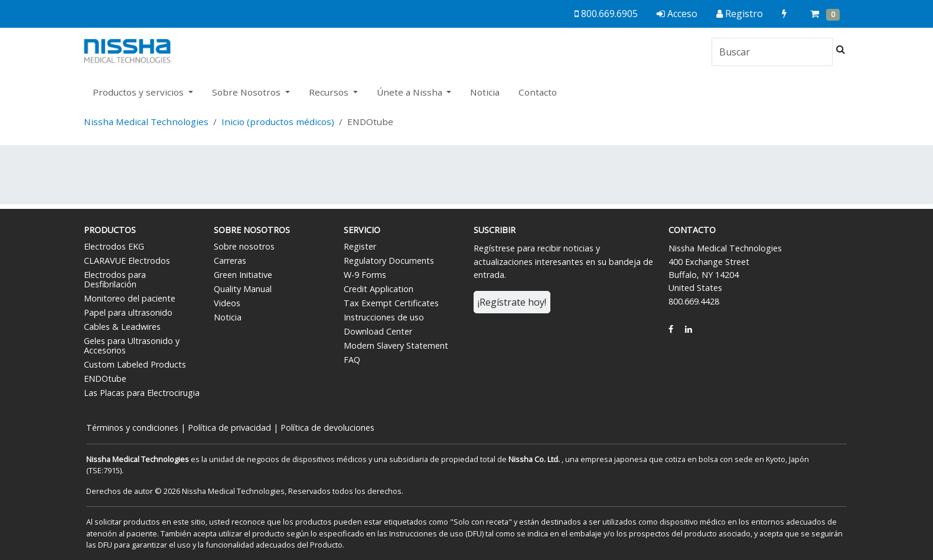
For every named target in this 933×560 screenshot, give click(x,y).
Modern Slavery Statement (396, 346)
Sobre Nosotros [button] (247, 92)
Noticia (485, 92)
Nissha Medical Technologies (146, 122)
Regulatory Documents (389, 261)
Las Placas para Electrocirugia (142, 393)
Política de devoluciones (327, 428)
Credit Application (379, 289)
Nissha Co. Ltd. (534, 459)
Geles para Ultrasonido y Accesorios (132, 346)
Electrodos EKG (114, 246)
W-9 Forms (365, 275)
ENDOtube (105, 379)
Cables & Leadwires (122, 327)
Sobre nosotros (244, 246)
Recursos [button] (330, 92)
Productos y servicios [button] (139, 92)
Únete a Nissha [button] (411, 92)
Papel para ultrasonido (128, 312)
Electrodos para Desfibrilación (115, 279)
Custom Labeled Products (135, 364)
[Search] (772, 52)
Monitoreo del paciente (130, 298)
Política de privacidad (229, 428)
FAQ (352, 360)
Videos (227, 303)
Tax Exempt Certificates (391, 303)
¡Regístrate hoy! (512, 302)
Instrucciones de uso (384, 317)
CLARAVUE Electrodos (127, 261)
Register (360, 246)
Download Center (378, 331)
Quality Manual (243, 289)
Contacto (538, 92)
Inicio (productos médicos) (278, 122)
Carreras (230, 261)
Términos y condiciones (132, 428)
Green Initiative (243, 275)
